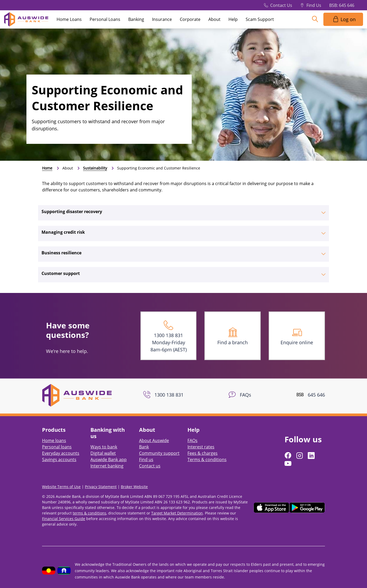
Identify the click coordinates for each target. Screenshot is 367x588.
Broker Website (134, 487)
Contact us (150, 466)
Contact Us (281, 5)
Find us (146, 460)
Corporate (190, 19)
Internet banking (107, 466)
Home (47, 168)
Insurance (162, 19)
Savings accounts (59, 460)
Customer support (61, 273)
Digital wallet (103, 453)
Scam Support (260, 19)
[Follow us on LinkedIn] (312, 456)
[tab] (183, 213)
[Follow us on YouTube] (288, 463)
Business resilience (61, 253)
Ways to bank (104, 447)
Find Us (314, 5)
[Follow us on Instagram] (300, 456)
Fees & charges (203, 453)
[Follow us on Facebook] (288, 456)
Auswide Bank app (109, 460)
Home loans (54, 440)
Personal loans (57, 447)
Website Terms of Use (61, 487)
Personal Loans (105, 19)
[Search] (315, 19)
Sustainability (95, 168)
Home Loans (69, 19)
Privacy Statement (101, 487)
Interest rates (201, 447)
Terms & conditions (207, 460)
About (214, 19)
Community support (159, 453)
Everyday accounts (61, 453)
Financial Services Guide (64, 519)
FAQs (192, 440)
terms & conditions (90, 513)
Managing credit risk (63, 232)
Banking (136, 19)
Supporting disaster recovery (72, 212)
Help (233, 19)
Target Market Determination (177, 513)
